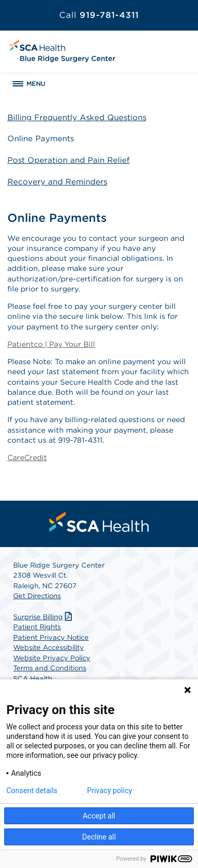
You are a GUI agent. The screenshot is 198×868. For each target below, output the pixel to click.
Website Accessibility (49, 647)
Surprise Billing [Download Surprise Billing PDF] (44, 617)
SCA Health (33, 679)
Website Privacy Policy (52, 658)
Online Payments (41, 139)
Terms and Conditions (50, 668)
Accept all (99, 816)
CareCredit (27, 457)
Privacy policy (110, 791)
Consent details (32, 791)
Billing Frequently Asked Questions (77, 118)
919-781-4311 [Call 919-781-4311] (99, 15)
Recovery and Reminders (57, 182)
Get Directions (37, 596)
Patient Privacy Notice (51, 637)
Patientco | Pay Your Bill (51, 344)
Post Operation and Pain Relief (69, 160)
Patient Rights (37, 627)
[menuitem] (99, 522)
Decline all (99, 837)
